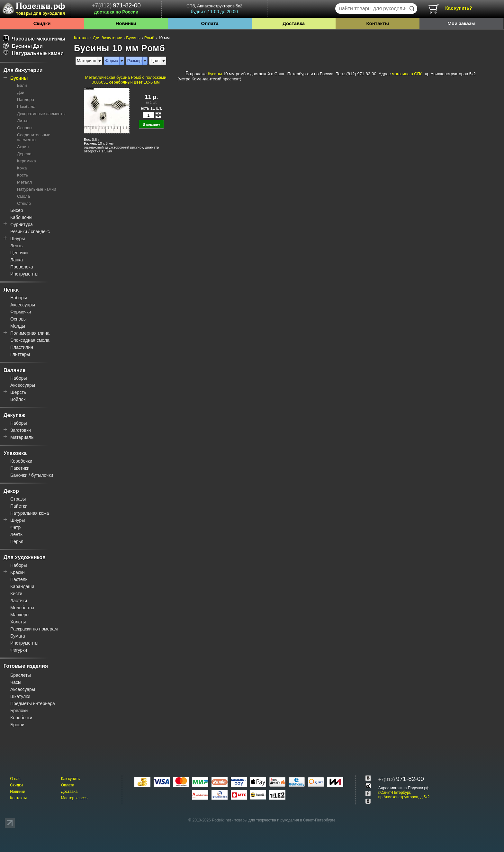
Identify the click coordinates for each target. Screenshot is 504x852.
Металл (24, 182)
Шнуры (18, 239)
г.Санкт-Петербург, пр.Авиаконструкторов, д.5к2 (404, 795)
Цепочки (19, 253)
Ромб (149, 38)
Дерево (24, 154)
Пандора (26, 100)
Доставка (294, 23)
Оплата (210, 23)
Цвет (155, 61)
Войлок (18, 399)
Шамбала (26, 107)
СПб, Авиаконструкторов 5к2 (214, 9)
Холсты (18, 622)
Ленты (17, 246)
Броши (17, 725)
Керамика (27, 161)
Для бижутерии (23, 70)
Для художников (25, 557)
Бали (22, 85)
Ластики (19, 601)
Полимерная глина (30, 333)
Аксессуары (23, 305)
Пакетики (20, 468)
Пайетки (19, 506)
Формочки (21, 312)
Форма (112, 61)
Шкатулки (20, 696)
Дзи (21, 92)
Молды (18, 326)
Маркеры (20, 615)
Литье (23, 121)
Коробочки (21, 461)
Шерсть (18, 392)
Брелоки (19, 711)
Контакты (378, 23)
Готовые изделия (26, 666)
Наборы (19, 298)
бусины (215, 74)
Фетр (15, 527)
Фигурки (19, 650)
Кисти (16, 594)
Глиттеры (20, 354)
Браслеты (21, 675)
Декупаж (14, 415)
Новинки (126, 23)
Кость (22, 175)
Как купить (71, 779)
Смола (23, 196)
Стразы (18, 499)
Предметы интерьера (33, 703)
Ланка (17, 260)
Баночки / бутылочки (32, 475)
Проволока (22, 267)
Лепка (11, 290)
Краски (18, 572)
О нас (15, 779)
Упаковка (15, 453)
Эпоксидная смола (30, 340)
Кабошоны (21, 217)
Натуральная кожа (30, 513)
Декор (11, 491)
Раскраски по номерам (34, 629)
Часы (16, 682)
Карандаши (22, 586)
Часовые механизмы (34, 39)
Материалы (22, 437)
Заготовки (21, 430)
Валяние (14, 370)
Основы (25, 128)
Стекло (24, 203)
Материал (86, 61)
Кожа (22, 168)
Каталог (81, 38)
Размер (135, 61)
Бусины (19, 78)
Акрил (23, 147)
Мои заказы (461, 23)
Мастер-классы (75, 798)
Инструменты (24, 274)
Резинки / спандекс (30, 231)
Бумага (18, 636)
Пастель (19, 579)
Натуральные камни (33, 53)
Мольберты (22, 608)
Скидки (42, 23)
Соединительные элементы (34, 137)
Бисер (17, 210)
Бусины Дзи (23, 46)
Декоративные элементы (41, 114)
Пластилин (22, 347)
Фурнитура (22, 224)
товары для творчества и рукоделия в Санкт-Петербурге (285, 820)
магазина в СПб (407, 74)
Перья (17, 541)
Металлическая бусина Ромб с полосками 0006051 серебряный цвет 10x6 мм (126, 80)
